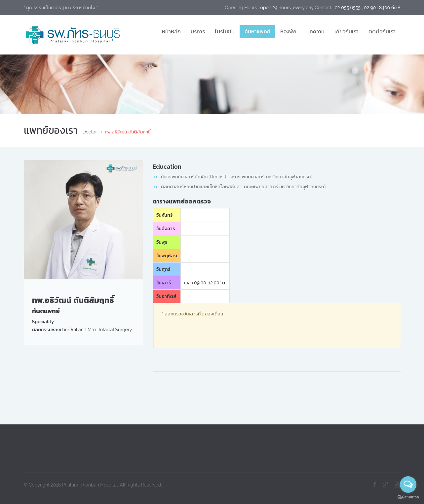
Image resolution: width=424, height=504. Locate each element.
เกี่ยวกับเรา (347, 31)
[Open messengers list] (408, 485)
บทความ (315, 31)
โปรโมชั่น (225, 31)
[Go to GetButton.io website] (408, 497)
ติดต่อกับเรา (382, 31)
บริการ (198, 31)
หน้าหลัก (171, 31)
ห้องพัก (288, 31)
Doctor (90, 132)
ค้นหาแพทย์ (257, 31)
